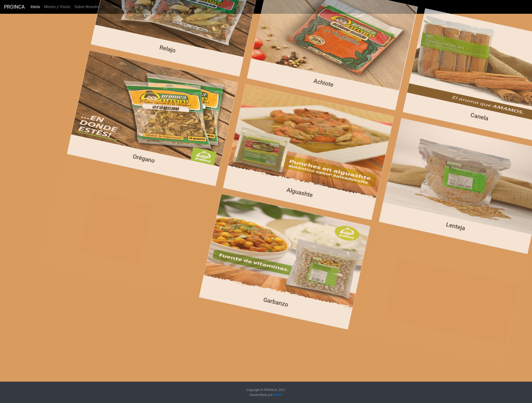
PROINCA (14, 7)
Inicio (36, 6)
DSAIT (278, 395)
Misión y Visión (57, 7)
